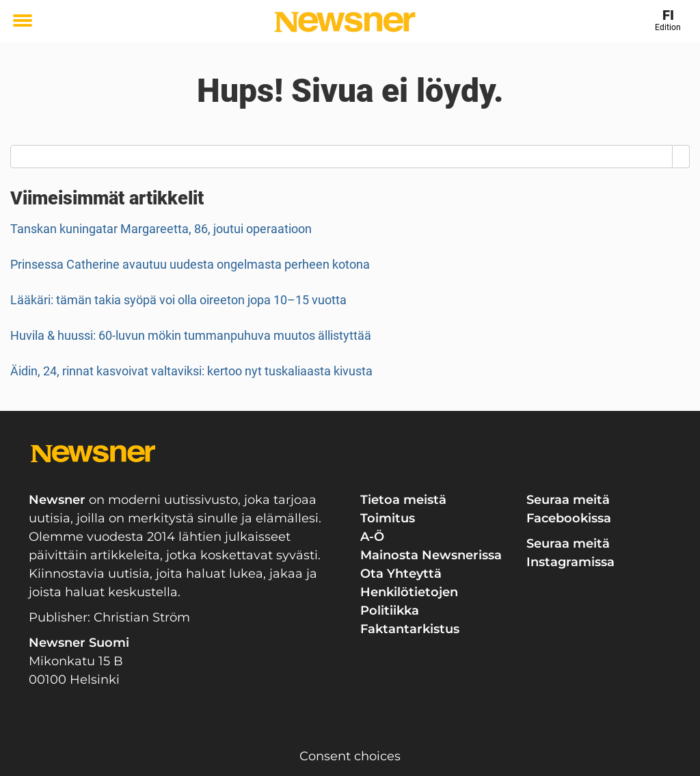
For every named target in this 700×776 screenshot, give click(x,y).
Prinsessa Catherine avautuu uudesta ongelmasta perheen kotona (190, 264)
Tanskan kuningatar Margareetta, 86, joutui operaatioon (161, 229)
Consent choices (350, 756)
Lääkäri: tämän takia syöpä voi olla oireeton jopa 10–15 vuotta (178, 300)
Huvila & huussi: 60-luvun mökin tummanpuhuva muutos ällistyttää (191, 335)
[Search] (681, 157)
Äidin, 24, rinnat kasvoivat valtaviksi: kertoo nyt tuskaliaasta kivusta (191, 371)
